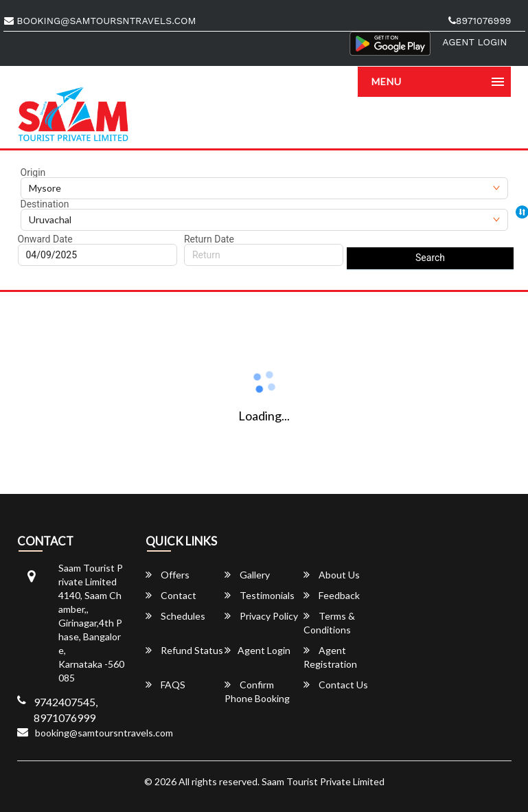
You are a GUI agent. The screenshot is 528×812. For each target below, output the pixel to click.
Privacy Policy (261, 616)
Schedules (175, 616)
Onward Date (45, 239)
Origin (33, 172)
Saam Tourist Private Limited (323, 781)
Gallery (247, 575)
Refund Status (184, 650)
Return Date (209, 239)
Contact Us (336, 685)
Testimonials (260, 595)
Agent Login (474, 42)
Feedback (332, 595)
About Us (332, 575)
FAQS (165, 685)
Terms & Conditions (329, 623)
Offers (168, 575)
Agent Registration (330, 657)
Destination (45, 204)
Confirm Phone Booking (257, 691)
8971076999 (480, 21)
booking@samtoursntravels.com (100, 21)
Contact (171, 595)
